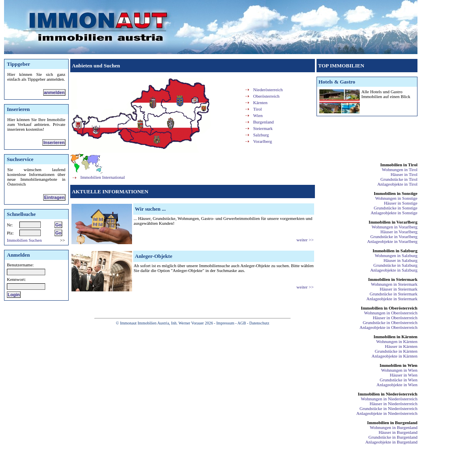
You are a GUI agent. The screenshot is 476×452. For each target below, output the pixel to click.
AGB (242, 323)
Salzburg (261, 135)
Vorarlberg (263, 141)
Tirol (258, 109)
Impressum (225, 323)
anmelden (54, 92)
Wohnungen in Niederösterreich (389, 399)
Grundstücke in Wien (399, 380)
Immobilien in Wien (398, 365)
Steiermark (263, 128)
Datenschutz (259, 323)
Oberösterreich (266, 96)
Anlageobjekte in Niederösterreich (387, 413)
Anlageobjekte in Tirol (397, 184)
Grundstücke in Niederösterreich (388, 408)
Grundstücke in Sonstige (396, 208)
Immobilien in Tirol (399, 165)
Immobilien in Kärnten (395, 337)
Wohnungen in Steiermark (394, 284)
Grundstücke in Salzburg (395, 265)
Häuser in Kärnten (401, 346)
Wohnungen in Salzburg (396, 255)
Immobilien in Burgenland (392, 423)
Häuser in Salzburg (401, 260)
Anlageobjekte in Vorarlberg (392, 241)
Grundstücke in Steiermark (393, 294)
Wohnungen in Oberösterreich (391, 313)
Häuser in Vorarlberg (399, 232)
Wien (258, 115)
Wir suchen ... (150, 209)
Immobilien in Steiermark (393, 279)
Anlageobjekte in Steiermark (392, 299)
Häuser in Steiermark (399, 289)
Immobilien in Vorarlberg (393, 222)
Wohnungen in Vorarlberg (395, 227)
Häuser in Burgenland (398, 432)
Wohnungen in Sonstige (396, 198)
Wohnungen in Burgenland (394, 427)
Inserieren (54, 142)
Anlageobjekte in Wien (397, 385)
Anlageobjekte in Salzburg (394, 270)
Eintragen (54, 197)
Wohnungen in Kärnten (397, 341)
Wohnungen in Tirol (400, 169)
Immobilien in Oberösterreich (389, 308)
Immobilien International (103, 177)
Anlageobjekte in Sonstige (394, 213)
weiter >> (305, 240)
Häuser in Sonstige (401, 203)
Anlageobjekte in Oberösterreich (388, 327)
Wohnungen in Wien (399, 370)
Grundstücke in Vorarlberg (394, 236)
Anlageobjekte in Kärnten (394, 356)
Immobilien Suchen (24, 240)
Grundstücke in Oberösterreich (390, 322)
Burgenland (263, 122)
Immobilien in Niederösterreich (388, 394)
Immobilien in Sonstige (396, 193)
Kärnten (260, 103)
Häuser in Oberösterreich (395, 318)
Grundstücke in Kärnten (396, 351)
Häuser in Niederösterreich (393, 404)
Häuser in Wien (404, 375)
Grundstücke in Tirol (399, 179)
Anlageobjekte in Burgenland (391, 442)
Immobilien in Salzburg (395, 251)
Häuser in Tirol (404, 174)
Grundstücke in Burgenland (393, 437)
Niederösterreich (268, 90)
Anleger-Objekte (154, 256)
